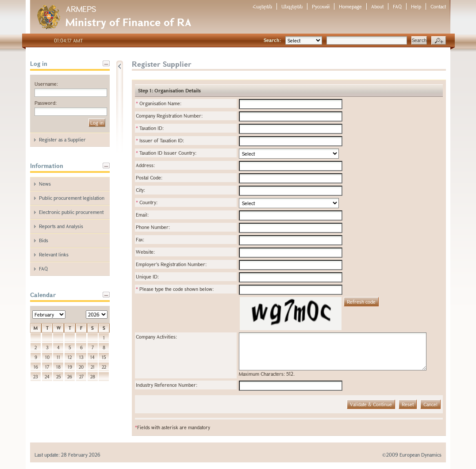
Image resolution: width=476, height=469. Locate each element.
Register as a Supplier (62, 139)
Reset (408, 404)
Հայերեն (262, 6)
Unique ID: (147, 276)
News (45, 184)
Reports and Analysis (61, 226)
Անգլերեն (292, 6)
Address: (145, 165)
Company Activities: (156, 337)
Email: (142, 215)
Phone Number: (153, 227)
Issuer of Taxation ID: (160, 140)
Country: (147, 202)
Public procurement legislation (72, 198)
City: (140, 190)
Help (416, 6)
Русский (321, 6)
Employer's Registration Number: (171, 264)
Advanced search (439, 41)
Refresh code (361, 302)
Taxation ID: (150, 128)
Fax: (140, 239)
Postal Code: (149, 177)
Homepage (350, 6)
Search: (272, 40)
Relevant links (54, 254)
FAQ (397, 6)
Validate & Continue (371, 404)
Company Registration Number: (169, 116)
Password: (46, 103)
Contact (438, 6)
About (377, 6)
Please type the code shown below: (175, 289)
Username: (46, 84)
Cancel (430, 404)
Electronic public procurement (71, 212)
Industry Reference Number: (167, 385)
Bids (44, 240)
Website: (145, 252)
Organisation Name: (159, 103)
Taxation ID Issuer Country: (166, 153)
